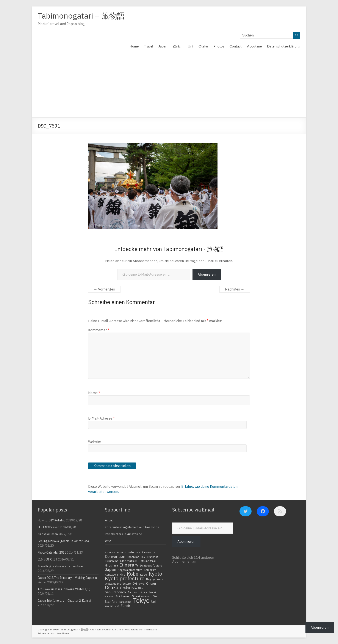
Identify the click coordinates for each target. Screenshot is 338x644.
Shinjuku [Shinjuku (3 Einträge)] (110, 597)
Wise (108, 541)
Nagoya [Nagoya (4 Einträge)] (151, 579)
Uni (190, 46)
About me (254, 46)
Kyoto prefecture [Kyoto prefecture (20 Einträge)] (125, 578)
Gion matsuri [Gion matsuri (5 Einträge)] (129, 561)
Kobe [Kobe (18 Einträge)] (133, 574)
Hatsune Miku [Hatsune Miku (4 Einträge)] (147, 561)
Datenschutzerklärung (284, 46)
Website (95, 442)
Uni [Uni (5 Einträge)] (153, 602)
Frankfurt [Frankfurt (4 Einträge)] (153, 557)
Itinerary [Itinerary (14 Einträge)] (129, 565)
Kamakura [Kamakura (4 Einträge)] (150, 570)
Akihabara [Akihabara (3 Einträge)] (110, 552)
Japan (163, 46)
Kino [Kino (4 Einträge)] (122, 575)
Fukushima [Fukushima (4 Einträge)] (112, 561)
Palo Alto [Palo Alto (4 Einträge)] (137, 588)
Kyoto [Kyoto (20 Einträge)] (155, 574)
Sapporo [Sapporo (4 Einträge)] (133, 592)
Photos (219, 46)
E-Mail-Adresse (101, 418)
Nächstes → (235, 289)
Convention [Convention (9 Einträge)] (115, 556)
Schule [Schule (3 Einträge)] (144, 592)
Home (134, 46)
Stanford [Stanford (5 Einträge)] (111, 602)
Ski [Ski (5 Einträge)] (155, 596)
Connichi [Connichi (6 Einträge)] (149, 552)
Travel (149, 46)
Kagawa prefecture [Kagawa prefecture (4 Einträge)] (130, 570)
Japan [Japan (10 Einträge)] (111, 569)
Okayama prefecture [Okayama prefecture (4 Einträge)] (118, 584)
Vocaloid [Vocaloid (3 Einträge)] (109, 606)
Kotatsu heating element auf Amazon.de (132, 527)
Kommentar (99, 330)
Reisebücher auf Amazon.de (124, 534)
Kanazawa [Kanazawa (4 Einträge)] (111, 575)
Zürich (178, 46)
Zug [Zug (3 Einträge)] (117, 606)
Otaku (203, 46)
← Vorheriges (104, 289)
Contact (236, 46)
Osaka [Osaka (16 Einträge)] (112, 587)
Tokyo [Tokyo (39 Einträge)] (141, 600)
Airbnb (109, 520)
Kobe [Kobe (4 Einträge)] (144, 575)
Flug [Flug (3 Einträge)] (143, 557)
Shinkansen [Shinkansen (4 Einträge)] (123, 596)
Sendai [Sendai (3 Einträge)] (152, 592)
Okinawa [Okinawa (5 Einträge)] (138, 584)
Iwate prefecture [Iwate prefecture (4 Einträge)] (151, 565)
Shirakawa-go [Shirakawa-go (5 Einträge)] (142, 596)
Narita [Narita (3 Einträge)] (160, 579)
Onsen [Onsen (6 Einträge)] (151, 583)
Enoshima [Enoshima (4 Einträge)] (133, 557)
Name (94, 393)
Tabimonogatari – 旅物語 (81, 16)
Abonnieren (207, 274)
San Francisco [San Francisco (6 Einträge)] (115, 592)
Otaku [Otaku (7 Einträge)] (125, 588)
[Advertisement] (169, 85)
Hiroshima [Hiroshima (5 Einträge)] (112, 565)
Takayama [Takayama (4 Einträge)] (125, 602)
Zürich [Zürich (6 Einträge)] (125, 606)
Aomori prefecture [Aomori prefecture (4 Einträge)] (129, 552)
